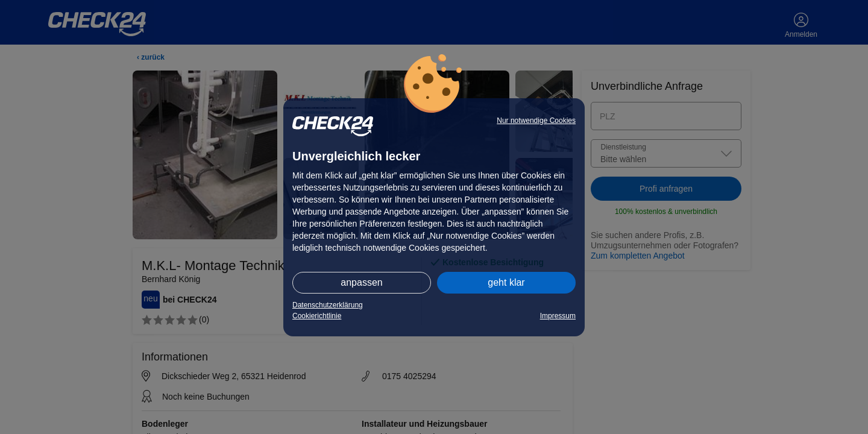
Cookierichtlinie (317, 316)
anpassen (361, 282)
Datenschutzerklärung (328, 305)
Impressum (558, 316)
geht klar (506, 282)
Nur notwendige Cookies (536, 121)
